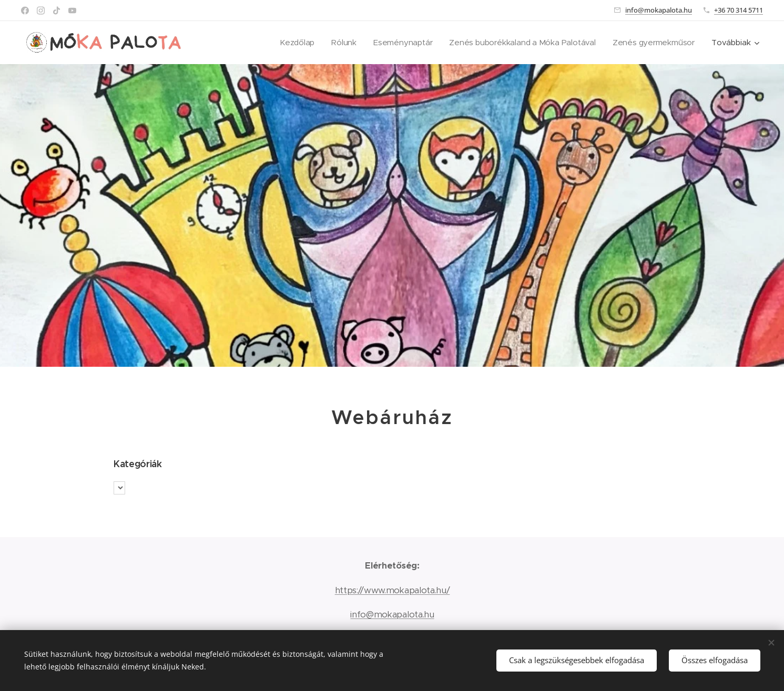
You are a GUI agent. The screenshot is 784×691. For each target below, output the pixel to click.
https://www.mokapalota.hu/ (392, 590)
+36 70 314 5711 (739, 10)
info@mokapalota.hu (659, 10)
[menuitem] (292, 43)
